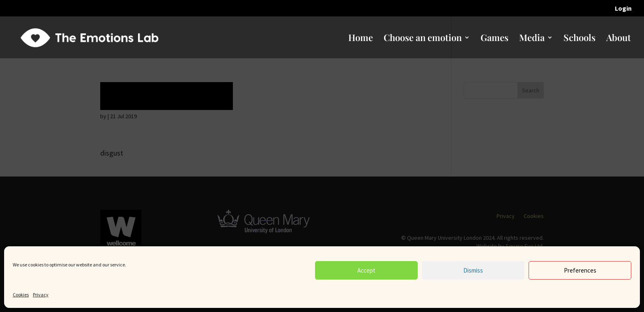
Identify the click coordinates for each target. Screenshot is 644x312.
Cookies (21, 295)
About (619, 39)
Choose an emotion (423, 39)
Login (623, 9)
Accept (366, 270)
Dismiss (473, 270)
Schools (580, 39)
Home (361, 39)
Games (494, 39)
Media (532, 39)
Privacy (41, 295)
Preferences (580, 270)
